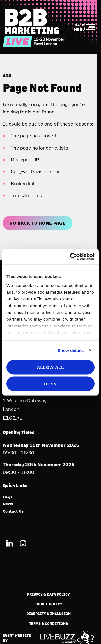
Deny (50, 384)
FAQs (8, 497)
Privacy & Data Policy (49, 594)
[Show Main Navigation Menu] (85, 27)
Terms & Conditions (49, 624)
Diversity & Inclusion (49, 614)
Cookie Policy (48, 604)
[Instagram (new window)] (23, 544)
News (8, 504)
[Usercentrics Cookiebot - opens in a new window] (71, 257)
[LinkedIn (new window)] (10, 544)
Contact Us (13, 512)
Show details (71, 350)
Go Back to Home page (38, 223)
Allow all (51, 367)
